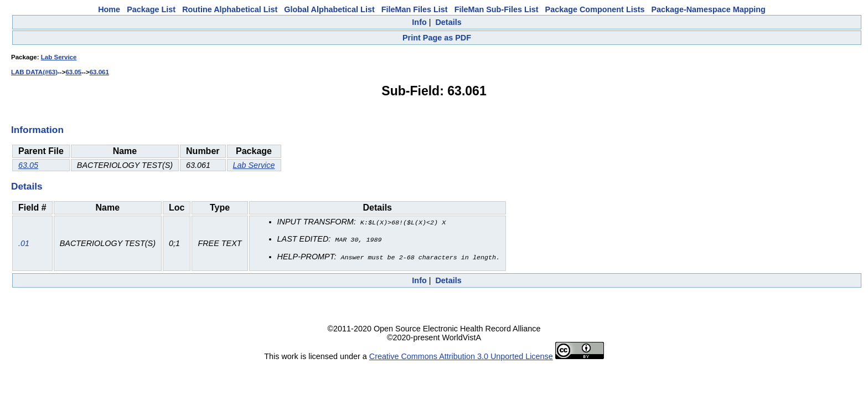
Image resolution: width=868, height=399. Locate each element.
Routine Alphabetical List (230, 9)
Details (448, 22)
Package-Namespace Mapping (709, 9)
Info (419, 22)
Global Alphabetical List (329, 9)
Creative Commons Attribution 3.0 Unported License (461, 355)
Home (109, 9)
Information (37, 130)
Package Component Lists (595, 9)
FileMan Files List (415, 9)
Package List (151, 9)
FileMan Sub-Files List (497, 9)
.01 (24, 243)
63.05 (73, 72)
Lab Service (59, 57)
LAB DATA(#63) (34, 72)
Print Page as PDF (437, 38)
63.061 (99, 72)
